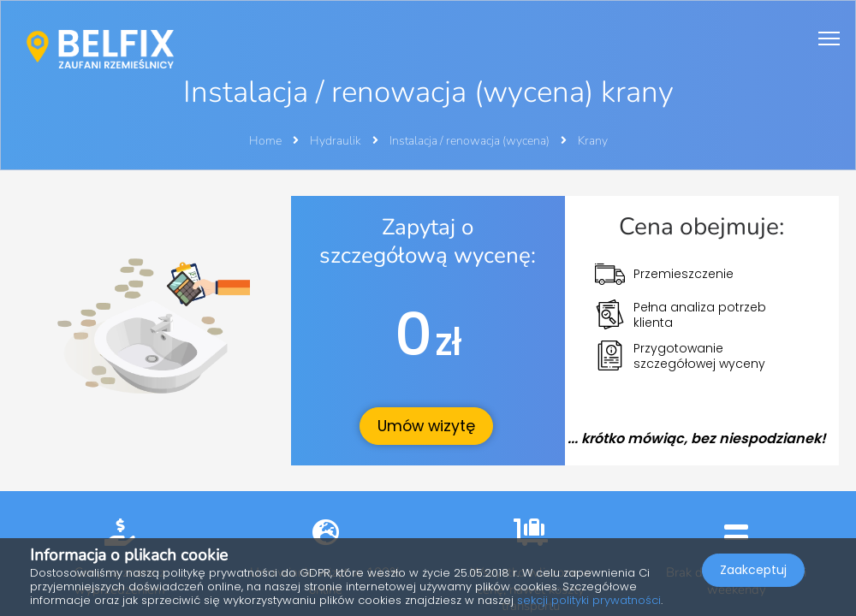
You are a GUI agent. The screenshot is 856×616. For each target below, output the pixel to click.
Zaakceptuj (753, 570)
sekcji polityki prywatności (589, 600)
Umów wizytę (426, 426)
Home (265, 141)
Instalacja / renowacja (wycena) (471, 141)
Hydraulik (337, 141)
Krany (593, 141)
